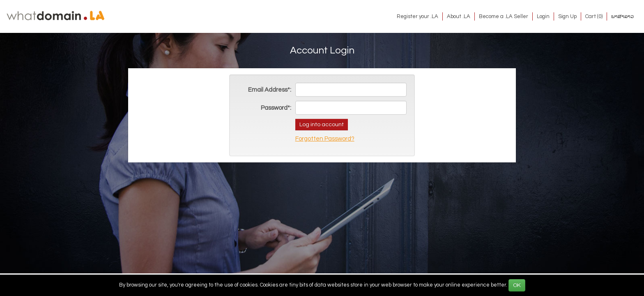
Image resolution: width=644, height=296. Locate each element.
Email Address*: (270, 90)
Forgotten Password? (325, 139)
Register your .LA (417, 16)
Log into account (322, 125)
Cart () (594, 16)
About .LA (459, 16)
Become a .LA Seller (504, 16)
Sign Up (567, 16)
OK (517, 285)
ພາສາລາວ (622, 16)
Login (543, 16)
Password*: (276, 108)
